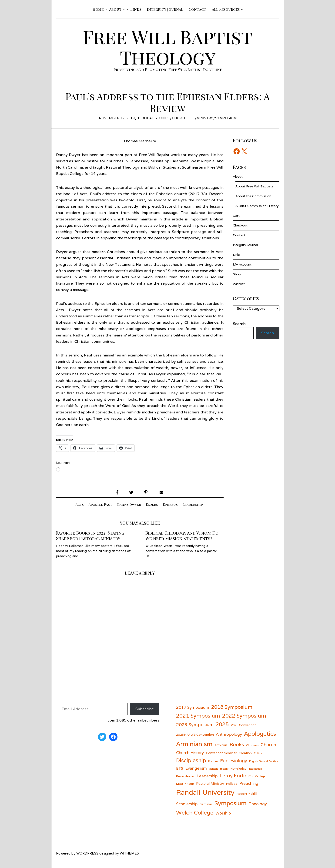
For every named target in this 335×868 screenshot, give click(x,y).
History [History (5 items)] (224, 769)
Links (136, 9)
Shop (237, 274)
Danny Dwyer (129, 504)
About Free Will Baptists (254, 186)
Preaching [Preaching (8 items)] (249, 783)
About (115, 9)
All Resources (226, 9)
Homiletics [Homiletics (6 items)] (238, 768)
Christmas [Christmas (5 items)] (252, 745)
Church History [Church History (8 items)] (190, 753)
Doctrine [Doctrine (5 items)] (213, 761)
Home (98, 9)
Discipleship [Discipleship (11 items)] (191, 760)
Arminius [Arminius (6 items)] (221, 745)
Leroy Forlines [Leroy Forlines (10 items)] (236, 776)
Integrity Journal (165, 9)
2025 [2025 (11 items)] (222, 724)
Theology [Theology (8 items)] (258, 804)
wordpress (87, 853)
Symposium (226, 118)
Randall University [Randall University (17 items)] (205, 792)
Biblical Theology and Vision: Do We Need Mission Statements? (182, 536)
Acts (80, 504)
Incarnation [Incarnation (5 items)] (255, 769)
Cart (236, 216)
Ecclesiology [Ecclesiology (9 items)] (234, 760)
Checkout (240, 225)
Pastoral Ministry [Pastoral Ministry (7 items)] (210, 783)
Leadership (193, 504)
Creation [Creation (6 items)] (245, 753)
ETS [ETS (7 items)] (180, 768)
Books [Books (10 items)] (237, 744)
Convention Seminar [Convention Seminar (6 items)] (221, 753)
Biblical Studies (154, 118)
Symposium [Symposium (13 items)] (230, 803)
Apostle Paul (100, 504)
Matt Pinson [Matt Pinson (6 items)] (185, 784)
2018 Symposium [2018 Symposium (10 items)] (232, 707)
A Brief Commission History (257, 206)
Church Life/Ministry (192, 118)
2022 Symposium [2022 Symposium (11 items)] (244, 716)
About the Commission (253, 196)
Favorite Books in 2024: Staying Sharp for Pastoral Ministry (90, 536)
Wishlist (239, 284)
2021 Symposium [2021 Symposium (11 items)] (198, 716)
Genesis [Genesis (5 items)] (213, 769)
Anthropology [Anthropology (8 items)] (229, 734)
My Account (242, 264)
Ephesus (170, 504)
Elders (152, 504)
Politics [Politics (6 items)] (232, 784)
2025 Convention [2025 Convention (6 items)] (244, 725)
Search (268, 333)
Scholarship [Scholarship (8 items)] (187, 804)
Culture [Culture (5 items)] (258, 753)
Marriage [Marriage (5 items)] (260, 776)
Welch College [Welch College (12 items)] (195, 813)
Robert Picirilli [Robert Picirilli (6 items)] (247, 794)
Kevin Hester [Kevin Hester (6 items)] (185, 776)
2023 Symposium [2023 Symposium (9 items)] (195, 724)
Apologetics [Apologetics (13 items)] (260, 734)
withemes (129, 853)
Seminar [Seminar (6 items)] (206, 804)
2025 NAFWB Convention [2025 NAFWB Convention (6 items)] (195, 735)
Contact (197, 9)
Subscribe (145, 709)
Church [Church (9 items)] (268, 744)
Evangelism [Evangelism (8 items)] (196, 768)
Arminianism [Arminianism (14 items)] (194, 744)
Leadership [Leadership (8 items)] (207, 776)
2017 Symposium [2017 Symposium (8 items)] (193, 707)
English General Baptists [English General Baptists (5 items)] (264, 761)
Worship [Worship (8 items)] (223, 813)
